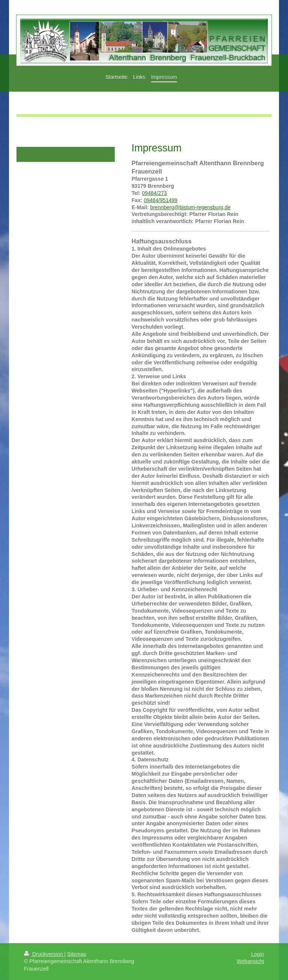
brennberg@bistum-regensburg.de (190, 207)
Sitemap (77, 954)
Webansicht (250, 961)
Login (258, 954)
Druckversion (44, 954)
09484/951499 (161, 200)
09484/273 (154, 193)
